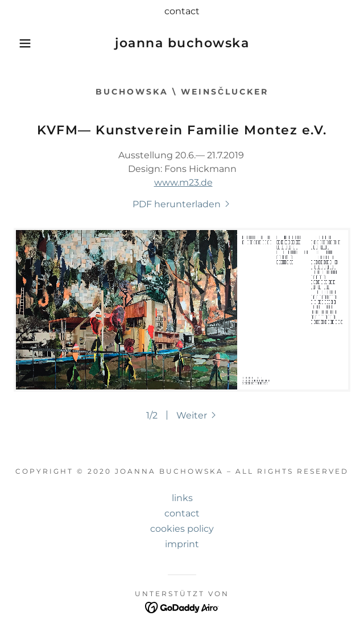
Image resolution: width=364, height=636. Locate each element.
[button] (24, 43)
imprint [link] (182, 544)
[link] (182, 43)
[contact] (182, 11)
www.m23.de (183, 182)
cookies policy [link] (182, 529)
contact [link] (182, 513)
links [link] (182, 498)
